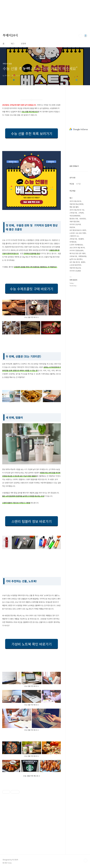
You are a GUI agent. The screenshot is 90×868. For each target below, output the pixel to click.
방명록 (23, 44)
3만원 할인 (83, 219)
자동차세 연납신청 (75, 268)
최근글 (72, 184)
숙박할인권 (73, 242)
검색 (80, 36)
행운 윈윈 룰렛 (74, 207)
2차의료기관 (73, 239)
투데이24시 (10, 36)
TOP (86, 861)
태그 (13, 44)
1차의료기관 (73, 213)
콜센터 (83, 262)
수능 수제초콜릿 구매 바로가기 (32, 289)
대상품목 (81, 239)
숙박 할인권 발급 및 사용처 (78, 230)
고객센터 (81, 213)
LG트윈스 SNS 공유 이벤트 (78, 233)
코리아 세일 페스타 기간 (77, 210)
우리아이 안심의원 (75, 224)
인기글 (78, 184)
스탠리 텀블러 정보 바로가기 (32, 521)
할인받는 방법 (74, 219)
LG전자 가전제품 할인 (76, 245)
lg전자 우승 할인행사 (76, 259)
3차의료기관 (73, 256)
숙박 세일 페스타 (75, 262)
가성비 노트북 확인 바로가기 (32, 644)
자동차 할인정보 (74, 221)
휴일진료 (72, 227)
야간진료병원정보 (75, 216)
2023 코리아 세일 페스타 (77, 248)
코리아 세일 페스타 (75, 201)
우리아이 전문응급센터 (76, 250)
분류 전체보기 (74, 166)
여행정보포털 (82, 256)
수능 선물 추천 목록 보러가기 (32, 133)
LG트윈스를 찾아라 (75, 265)
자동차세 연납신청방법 (76, 204)
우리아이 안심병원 (75, 271)
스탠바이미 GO (74, 236)
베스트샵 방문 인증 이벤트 (78, 253)
